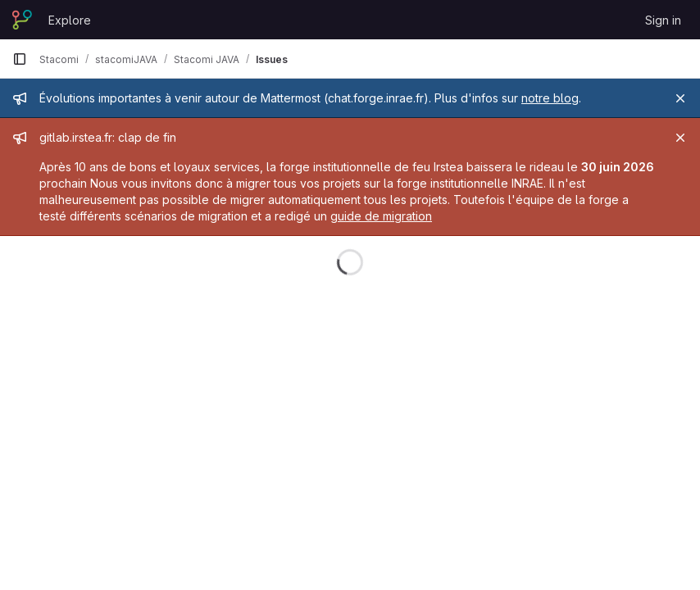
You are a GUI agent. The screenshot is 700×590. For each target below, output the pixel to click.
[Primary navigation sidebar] (20, 59)
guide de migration (381, 216)
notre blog (550, 98)
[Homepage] (22, 20)
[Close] (680, 98)
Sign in (663, 20)
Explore (70, 20)
